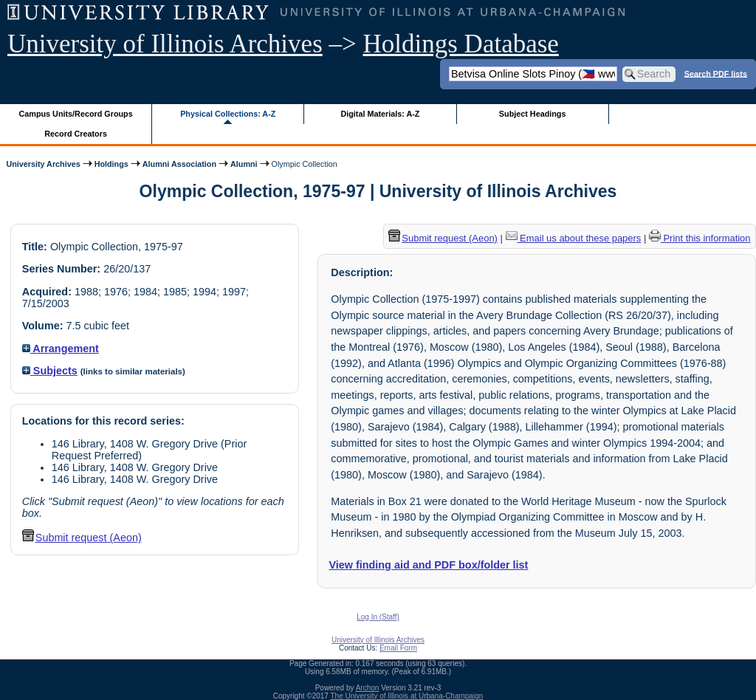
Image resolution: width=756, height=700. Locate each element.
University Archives (43, 164)
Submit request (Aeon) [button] (82, 538)
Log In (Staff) (378, 617)
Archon (368, 688)
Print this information (700, 238)
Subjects (50, 371)
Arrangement (61, 349)
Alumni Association (179, 164)
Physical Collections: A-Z (228, 114)
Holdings (111, 164)
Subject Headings (533, 114)
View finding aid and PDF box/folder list (428, 565)
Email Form (398, 648)
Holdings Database (461, 44)
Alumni (244, 164)
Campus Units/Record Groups (76, 114)
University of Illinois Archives (165, 44)
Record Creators (76, 134)
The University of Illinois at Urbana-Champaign (407, 696)
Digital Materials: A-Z (380, 114)
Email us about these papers (574, 238)
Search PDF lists (716, 73)
